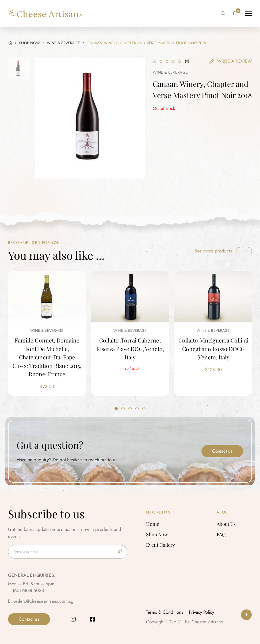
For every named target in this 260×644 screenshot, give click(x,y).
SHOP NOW (29, 43)
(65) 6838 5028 (28, 590)
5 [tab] (144, 409)
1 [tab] (116, 409)
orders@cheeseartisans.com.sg (44, 601)
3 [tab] (130, 409)
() (187, 61)
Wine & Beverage (63, 43)
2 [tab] (123, 409)
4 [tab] (137, 409)
